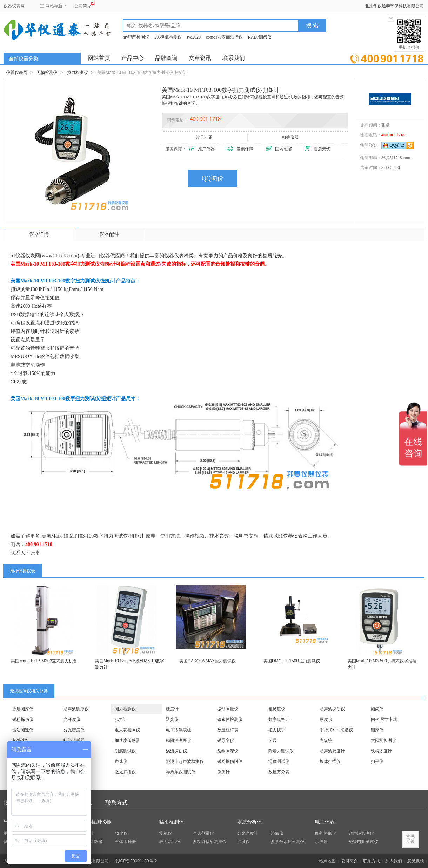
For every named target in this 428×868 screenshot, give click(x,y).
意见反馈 (416, 861)
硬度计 (172, 709)
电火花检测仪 (127, 730)
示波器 (321, 842)
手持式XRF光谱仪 (336, 730)
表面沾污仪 (170, 842)
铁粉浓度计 (381, 751)
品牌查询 (166, 58)
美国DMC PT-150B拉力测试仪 (292, 661)
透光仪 (172, 719)
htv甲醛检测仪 (136, 37)
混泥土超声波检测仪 (185, 761)
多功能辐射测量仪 (210, 842)
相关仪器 (291, 137)
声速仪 (121, 761)
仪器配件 (109, 234)
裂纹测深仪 (228, 751)
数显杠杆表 (228, 730)
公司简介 (83, 5)
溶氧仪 (277, 833)
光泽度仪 (72, 719)
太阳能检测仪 (383, 740)
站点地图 (327, 861)
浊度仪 (243, 842)
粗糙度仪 (277, 709)
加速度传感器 (127, 740)
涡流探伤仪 (176, 751)
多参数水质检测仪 (288, 842)
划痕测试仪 (125, 751)
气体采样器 (126, 842)
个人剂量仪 (203, 833)
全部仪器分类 (24, 59)
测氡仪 (166, 833)
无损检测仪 (47, 73)
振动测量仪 (228, 709)
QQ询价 (213, 178)
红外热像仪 (326, 833)
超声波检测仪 (361, 833)
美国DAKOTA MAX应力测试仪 (208, 661)
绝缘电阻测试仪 (363, 842)
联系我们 (234, 58)
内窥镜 (326, 740)
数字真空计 (279, 719)
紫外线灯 (21, 740)
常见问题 (205, 137)
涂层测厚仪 (23, 709)
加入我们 (394, 861)
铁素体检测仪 (230, 719)
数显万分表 (279, 772)
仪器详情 (39, 234)
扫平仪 (377, 761)
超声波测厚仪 (76, 709)
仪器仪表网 (14, 6)
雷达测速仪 (23, 730)
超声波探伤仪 (332, 709)
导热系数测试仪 (181, 772)
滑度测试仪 (279, 761)
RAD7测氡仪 (260, 37)
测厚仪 (377, 730)
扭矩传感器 (74, 740)
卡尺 (273, 740)
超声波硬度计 (332, 751)
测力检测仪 (125, 709)
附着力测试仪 (281, 751)
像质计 (223, 772)
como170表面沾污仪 (224, 37)
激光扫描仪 (125, 772)
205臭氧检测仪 (168, 37)
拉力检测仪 (78, 73)
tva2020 (194, 37)
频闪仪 (377, 709)
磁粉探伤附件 (230, 761)
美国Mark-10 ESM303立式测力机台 (44, 661)
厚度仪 (326, 719)
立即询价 (387, 58)
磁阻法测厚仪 (179, 740)
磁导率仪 (226, 740)
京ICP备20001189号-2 (136, 861)
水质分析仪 (249, 822)
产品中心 (133, 58)
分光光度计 (248, 833)
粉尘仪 (121, 833)
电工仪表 (325, 822)
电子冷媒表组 (179, 730)
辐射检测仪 (172, 822)
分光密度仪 (74, 730)
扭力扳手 (277, 730)
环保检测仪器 (96, 822)
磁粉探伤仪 (23, 719)
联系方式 (116, 803)
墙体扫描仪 (330, 761)
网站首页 (99, 58)
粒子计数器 (92, 842)
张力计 (121, 719)
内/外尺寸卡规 (384, 719)
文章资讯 (200, 58)
